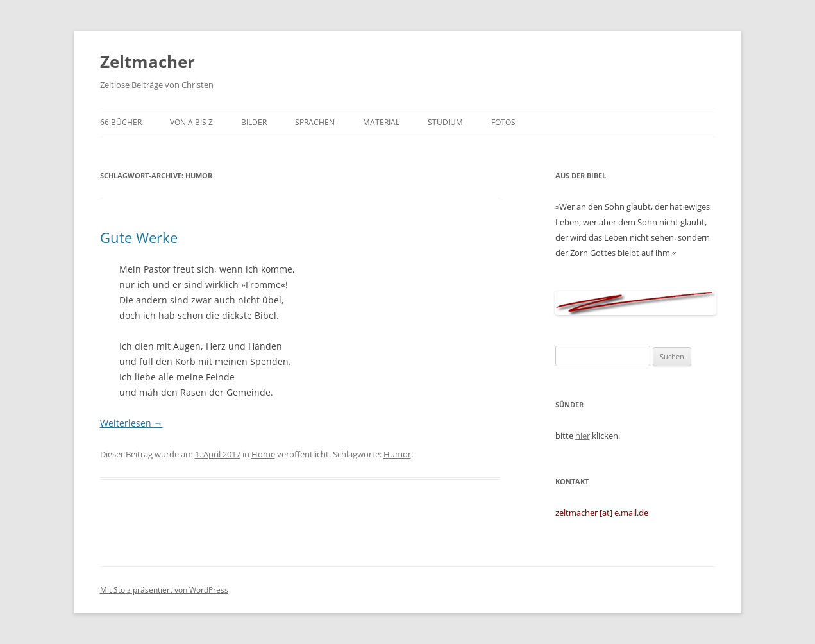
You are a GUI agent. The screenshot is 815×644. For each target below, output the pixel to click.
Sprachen (315, 122)
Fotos (503, 122)
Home (263, 454)
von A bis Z (191, 122)
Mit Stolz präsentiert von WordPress (164, 590)
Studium (445, 122)
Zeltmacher (147, 62)
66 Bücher (121, 122)
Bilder (254, 122)
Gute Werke (139, 237)
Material (381, 122)
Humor (397, 454)
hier (583, 436)
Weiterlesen (131, 423)
